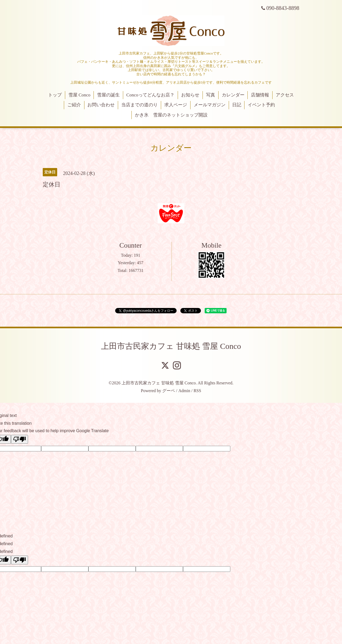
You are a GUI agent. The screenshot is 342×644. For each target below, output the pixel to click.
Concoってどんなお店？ (150, 95)
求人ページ (176, 105)
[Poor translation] (20, 439)
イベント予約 (261, 105)
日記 (237, 105)
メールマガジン (210, 105)
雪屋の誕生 (108, 95)
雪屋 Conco (79, 95)
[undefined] (20, 560)
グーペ (169, 391)
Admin (184, 391)
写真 (211, 95)
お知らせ (190, 95)
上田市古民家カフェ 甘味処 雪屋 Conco (171, 346)
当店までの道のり (139, 105)
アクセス (285, 95)
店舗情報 (260, 95)
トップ (55, 95)
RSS (197, 391)
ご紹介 (74, 105)
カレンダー (233, 95)
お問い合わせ (101, 105)
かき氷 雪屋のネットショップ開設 (171, 115)
